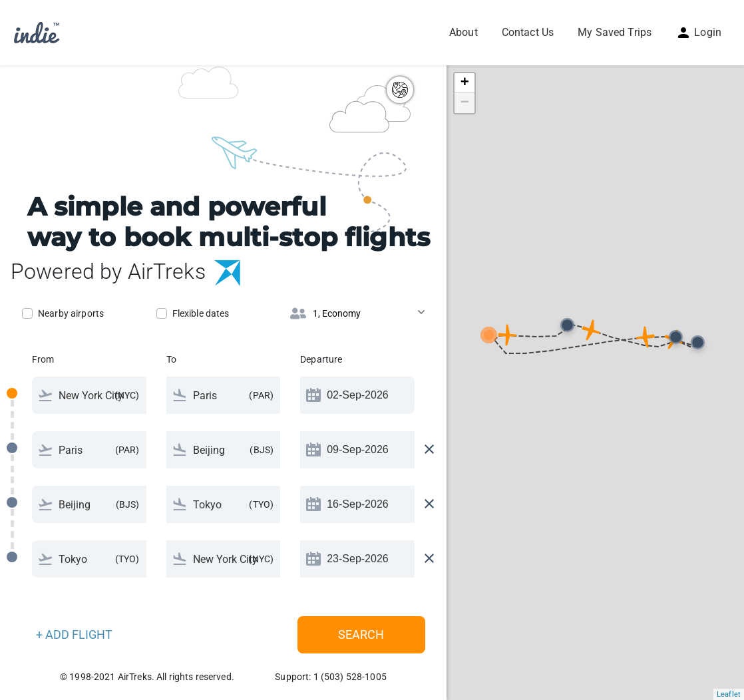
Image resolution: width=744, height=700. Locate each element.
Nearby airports (71, 313)
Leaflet (729, 694)
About (464, 32)
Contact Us (528, 32)
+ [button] (465, 83)
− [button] (465, 103)
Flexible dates (201, 313)
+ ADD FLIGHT (74, 634)
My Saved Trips (615, 32)
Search (361, 634)
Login (698, 32)
